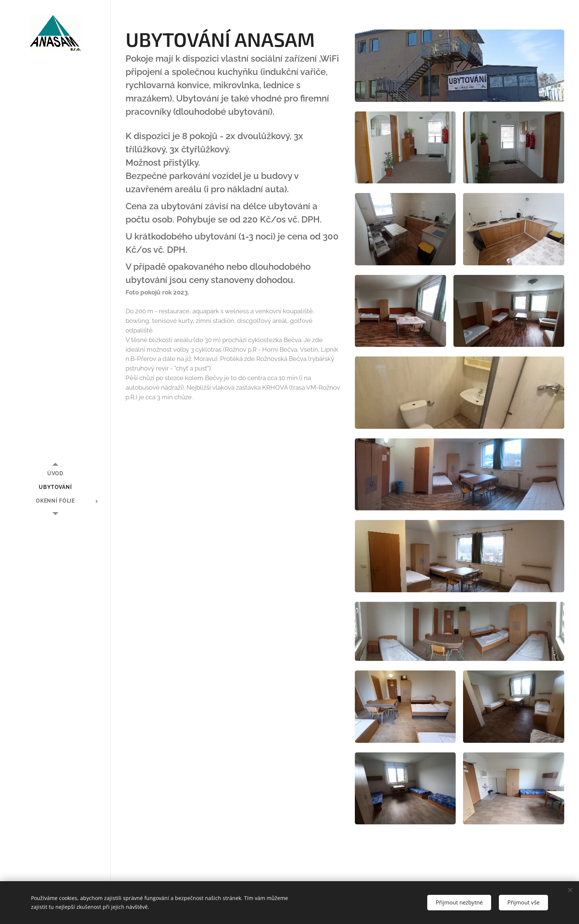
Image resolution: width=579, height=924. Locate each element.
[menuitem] (55, 474)
